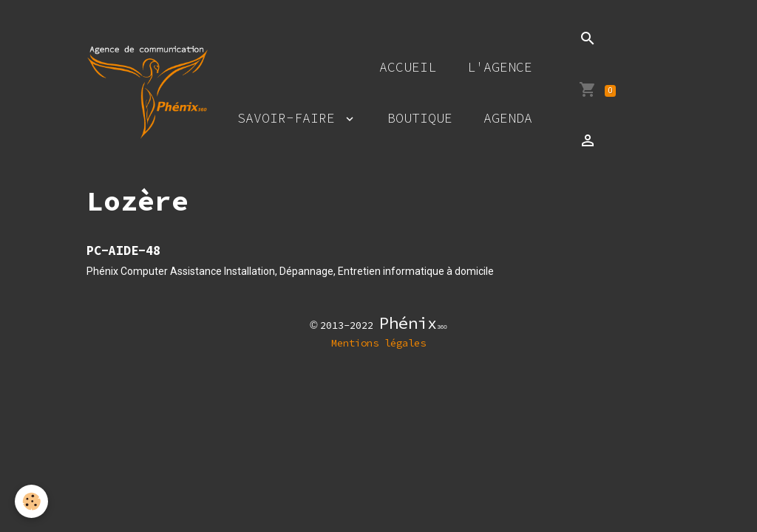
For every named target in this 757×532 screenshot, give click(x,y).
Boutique (420, 118)
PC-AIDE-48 (123, 250)
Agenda (508, 118)
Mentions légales (378, 343)
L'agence (500, 67)
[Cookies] (31, 501)
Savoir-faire (290, 118)
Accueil (408, 67)
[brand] (147, 92)
